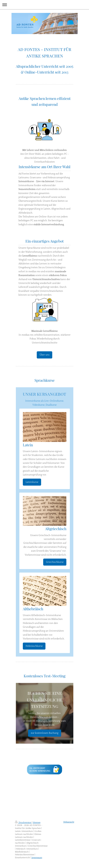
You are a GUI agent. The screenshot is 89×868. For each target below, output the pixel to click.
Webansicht (69, 822)
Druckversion (23, 823)
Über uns (44, 355)
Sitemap (37, 823)
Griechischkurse (55, 562)
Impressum (37, 858)
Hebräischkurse (34, 646)
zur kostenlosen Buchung (45, 733)
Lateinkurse (32, 482)
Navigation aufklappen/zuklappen (44, 5)
